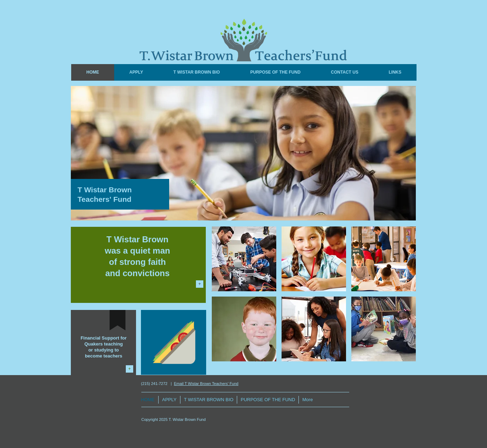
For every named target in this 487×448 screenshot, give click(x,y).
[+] (200, 284)
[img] (244, 259)
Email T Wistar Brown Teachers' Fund (206, 384)
